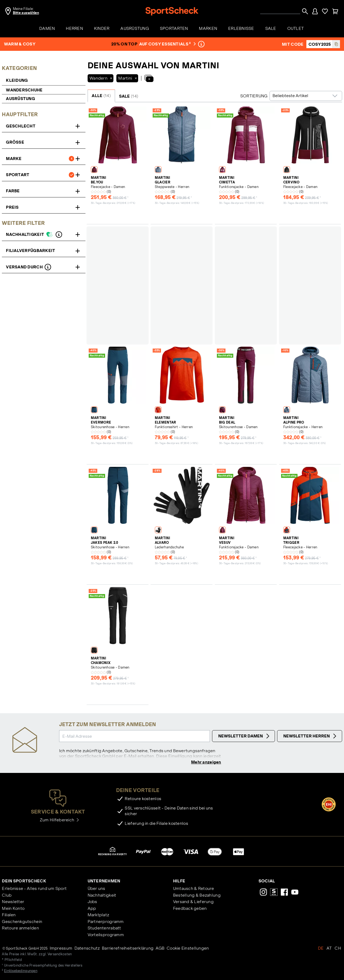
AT (329, 949)
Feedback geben (190, 909)
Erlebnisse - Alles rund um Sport (34, 889)
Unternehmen (104, 881)
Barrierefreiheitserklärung (128, 949)
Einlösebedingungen (21, 971)
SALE (129, 96)
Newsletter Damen (245, 736)
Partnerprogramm (106, 922)
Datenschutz (87, 949)
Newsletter (13, 902)
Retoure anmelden (20, 928)
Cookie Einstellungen (188, 949)
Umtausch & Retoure (194, 889)
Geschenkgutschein (22, 922)
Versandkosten (60, 955)
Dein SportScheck (24, 881)
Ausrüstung (20, 99)
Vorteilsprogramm (106, 935)
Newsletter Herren (311, 736)
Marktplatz (98, 915)
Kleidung (17, 80)
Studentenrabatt (104, 928)
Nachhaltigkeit (102, 896)
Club (7, 896)
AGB (160, 949)
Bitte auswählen (26, 13)
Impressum (61, 949)
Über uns (96, 889)
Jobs (92, 902)
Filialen (9, 915)
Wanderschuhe (24, 90)
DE (321, 949)
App (92, 909)
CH (338, 949)
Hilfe (179, 881)
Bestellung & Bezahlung (197, 896)
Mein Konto (13, 909)
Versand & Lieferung (193, 902)
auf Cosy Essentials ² (167, 44)
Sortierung (254, 96)
